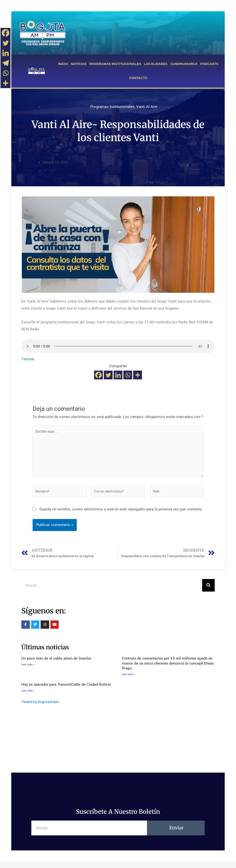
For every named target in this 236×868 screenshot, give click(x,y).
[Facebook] (98, 375)
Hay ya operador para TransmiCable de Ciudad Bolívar (66, 691)
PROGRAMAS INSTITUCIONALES (115, 64)
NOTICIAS (79, 64)
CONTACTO (138, 78)
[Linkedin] (118, 375)
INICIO (63, 64)
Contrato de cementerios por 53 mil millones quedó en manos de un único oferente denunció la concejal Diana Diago (168, 669)
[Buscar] (208, 591)
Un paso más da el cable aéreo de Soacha (56, 664)
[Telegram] (6, 63)
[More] (138, 375)
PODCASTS (209, 64)
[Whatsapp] (128, 375)
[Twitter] (108, 375)
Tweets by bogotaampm (42, 708)
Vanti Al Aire (147, 107)
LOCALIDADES (156, 64)
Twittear (28, 359)
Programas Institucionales (112, 107)
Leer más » (28, 670)
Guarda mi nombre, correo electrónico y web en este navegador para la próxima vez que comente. (121, 514)
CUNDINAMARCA (184, 64)
